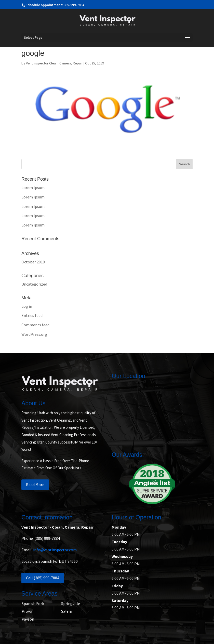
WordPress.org (34, 334)
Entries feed (32, 315)
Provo (27, 611)
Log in (27, 306)
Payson (28, 619)
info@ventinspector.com (55, 550)
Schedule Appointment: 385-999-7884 (55, 5)
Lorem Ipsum (33, 187)
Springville (71, 603)
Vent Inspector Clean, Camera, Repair (54, 63)
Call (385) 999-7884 (43, 578)
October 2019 (33, 262)
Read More (35, 485)
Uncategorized (34, 284)
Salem (67, 611)
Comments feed (35, 325)
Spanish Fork (33, 603)
